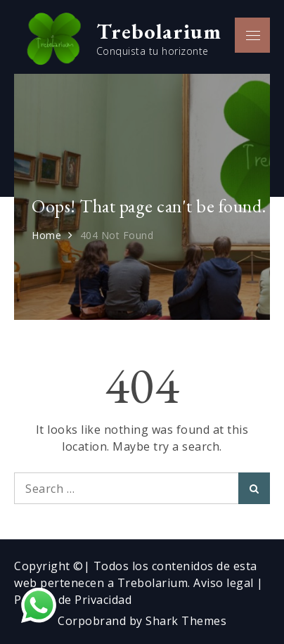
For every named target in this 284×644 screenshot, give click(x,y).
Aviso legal (225, 583)
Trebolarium (159, 31)
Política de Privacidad (73, 600)
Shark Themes (186, 621)
